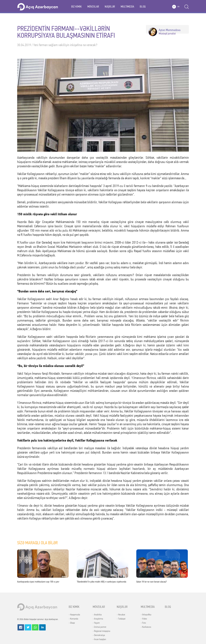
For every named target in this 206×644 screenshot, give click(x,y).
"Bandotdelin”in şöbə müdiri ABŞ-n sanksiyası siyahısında (101, 582)
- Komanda (73, 619)
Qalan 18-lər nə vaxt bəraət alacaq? (151, 582)
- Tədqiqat (121, 619)
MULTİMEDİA (127, 7)
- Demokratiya (99, 635)
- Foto (143, 623)
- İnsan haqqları (99, 639)
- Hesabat (121, 615)
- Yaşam (96, 623)
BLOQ (143, 7)
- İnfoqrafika (146, 615)
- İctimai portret (99, 627)
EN (178, 7)
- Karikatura (146, 627)
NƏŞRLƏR (110, 7)
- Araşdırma (98, 619)
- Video (144, 619)
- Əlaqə (72, 623)
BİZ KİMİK (76, 7)
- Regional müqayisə (101, 631)
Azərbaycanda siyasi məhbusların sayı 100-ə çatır (38, 582)
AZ (174, 7)
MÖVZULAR (93, 7)
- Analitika (97, 615)
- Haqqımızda (74, 615)
